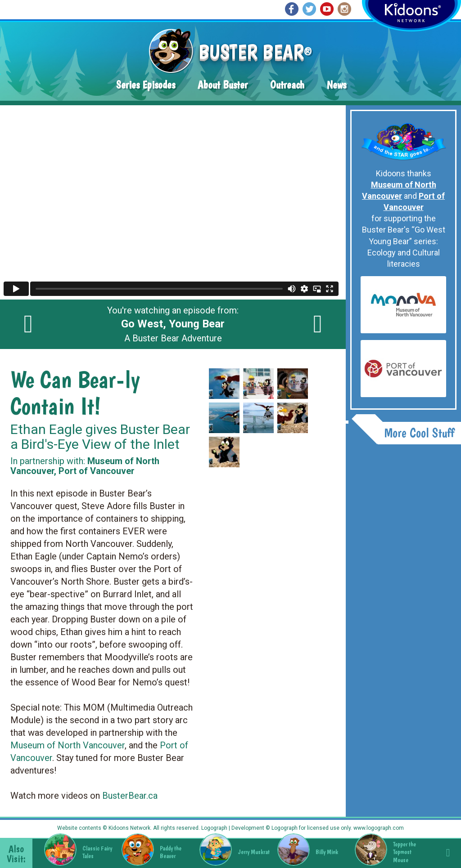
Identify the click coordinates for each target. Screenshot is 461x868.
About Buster (223, 85)
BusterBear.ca (130, 796)
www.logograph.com (378, 828)
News (337, 85)
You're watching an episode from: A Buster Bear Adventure (173, 324)
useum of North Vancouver (72, 745)
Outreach (287, 85)
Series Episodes (146, 85)
